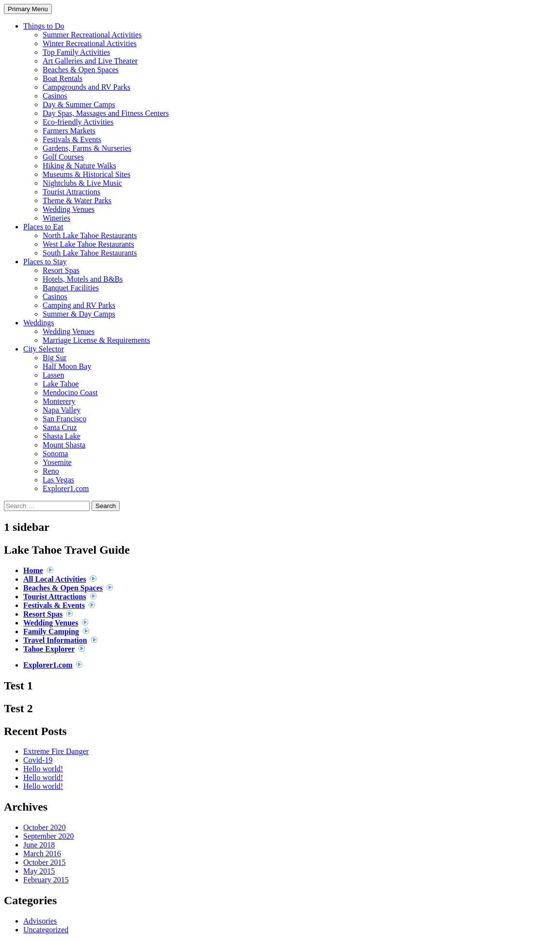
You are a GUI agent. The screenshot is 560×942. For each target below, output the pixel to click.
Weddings (39, 323)
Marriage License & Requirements (96, 340)
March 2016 (42, 854)
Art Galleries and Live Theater (90, 61)
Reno (51, 471)
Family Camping (51, 631)
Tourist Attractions (71, 192)
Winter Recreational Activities (90, 43)
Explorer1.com (66, 488)
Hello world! (43, 769)
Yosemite (57, 462)
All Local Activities (55, 579)
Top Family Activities (76, 52)
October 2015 (45, 862)
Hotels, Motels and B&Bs (83, 279)
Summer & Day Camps (79, 314)
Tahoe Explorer (49, 649)
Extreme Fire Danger (56, 751)
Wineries (56, 218)
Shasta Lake (62, 436)
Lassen (53, 375)
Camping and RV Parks (79, 305)
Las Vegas (58, 480)
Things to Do (44, 26)
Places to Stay (45, 262)
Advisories (40, 921)
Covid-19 (38, 760)
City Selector (44, 349)
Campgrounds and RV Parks (86, 87)
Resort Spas (61, 270)
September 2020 (48, 836)
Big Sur (54, 358)
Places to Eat (43, 227)
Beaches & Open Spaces (81, 70)
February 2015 (46, 880)
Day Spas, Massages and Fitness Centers (106, 113)
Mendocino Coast (70, 392)
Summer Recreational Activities (92, 35)
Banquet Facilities (71, 288)
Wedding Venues (69, 209)
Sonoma (55, 454)
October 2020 (45, 827)
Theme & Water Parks (77, 200)
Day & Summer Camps (79, 104)
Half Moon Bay (67, 366)
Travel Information (55, 640)
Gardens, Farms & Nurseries (87, 148)
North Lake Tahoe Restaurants (90, 235)
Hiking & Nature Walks (79, 166)
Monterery (59, 401)
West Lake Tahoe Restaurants (88, 244)
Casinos (55, 96)
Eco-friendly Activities (78, 122)
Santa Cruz (60, 427)
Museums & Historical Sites (86, 174)
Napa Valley (62, 410)
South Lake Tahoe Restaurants (90, 253)
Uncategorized (46, 930)
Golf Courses (63, 157)
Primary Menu (28, 9)
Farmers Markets (69, 131)
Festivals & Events (72, 139)
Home (33, 570)
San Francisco (64, 419)
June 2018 (39, 845)
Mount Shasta (64, 445)
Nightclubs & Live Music (82, 183)
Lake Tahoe (61, 384)
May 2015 (39, 871)
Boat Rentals (62, 78)
